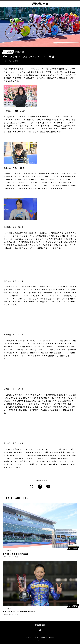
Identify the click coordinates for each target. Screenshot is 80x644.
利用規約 (44, 637)
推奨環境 (52, 637)
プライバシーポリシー (32, 637)
